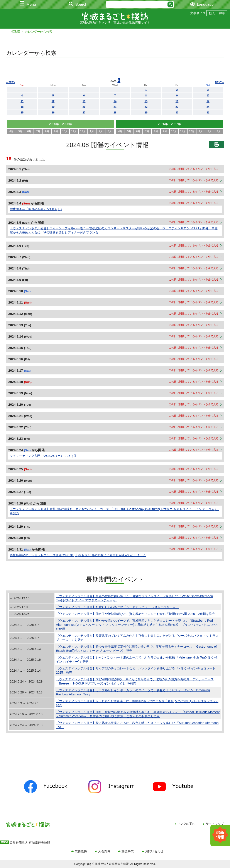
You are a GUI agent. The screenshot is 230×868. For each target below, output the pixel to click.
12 (53, 101)
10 (208, 96)
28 (115, 113)
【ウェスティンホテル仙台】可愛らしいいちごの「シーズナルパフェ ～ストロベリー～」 (117, 607)
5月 (20, 131)
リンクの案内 (186, 824)
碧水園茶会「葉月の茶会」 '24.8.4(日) (36, 209)
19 (53, 107)
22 (146, 107)
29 (146, 113)
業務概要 (81, 851)
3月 (110, 131)
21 (115, 107)
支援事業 (128, 851)
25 (22, 113)
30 (177, 113)
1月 (92, 131)
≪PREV (11, 82)
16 (177, 101)
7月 (38, 131)
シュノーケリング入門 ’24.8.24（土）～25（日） (45, 456)
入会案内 (104, 851)
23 (177, 107)
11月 (74, 131)
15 (146, 101)
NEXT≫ (220, 82)
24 (208, 107)
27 (84, 113)
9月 (56, 131)
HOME (15, 31)
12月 (83, 131)
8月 (47, 131)
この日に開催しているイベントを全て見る (194, 169)
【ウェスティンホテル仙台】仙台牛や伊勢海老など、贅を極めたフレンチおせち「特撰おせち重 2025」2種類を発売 (135, 614)
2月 (101, 131)
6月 (29, 131)
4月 (11, 131)
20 (84, 107)
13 (84, 101)
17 (208, 101)
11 (22, 101)
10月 (65, 131)
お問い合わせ (154, 851)
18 (22, 107)
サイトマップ (215, 824)
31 (208, 113)
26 (53, 113)
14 (115, 101)
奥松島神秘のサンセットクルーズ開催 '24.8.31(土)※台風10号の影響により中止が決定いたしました (78, 555)
